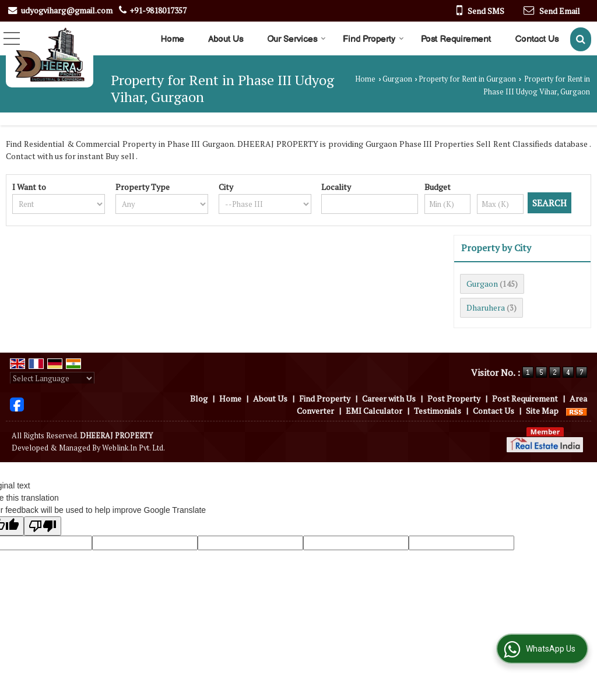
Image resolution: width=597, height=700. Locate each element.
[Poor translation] (43, 526)
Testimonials (438, 411)
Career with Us (389, 398)
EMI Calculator (374, 411)
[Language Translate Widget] (52, 378)
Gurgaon (397, 79)
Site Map (542, 411)
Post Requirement (456, 39)
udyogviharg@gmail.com (67, 10)
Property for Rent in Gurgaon (467, 79)
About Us (226, 39)
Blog (199, 398)
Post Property (454, 398)
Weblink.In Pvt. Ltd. (134, 448)
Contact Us (537, 39)
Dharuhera (486, 307)
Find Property (373, 39)
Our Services (296, 39)
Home (172, 39)
